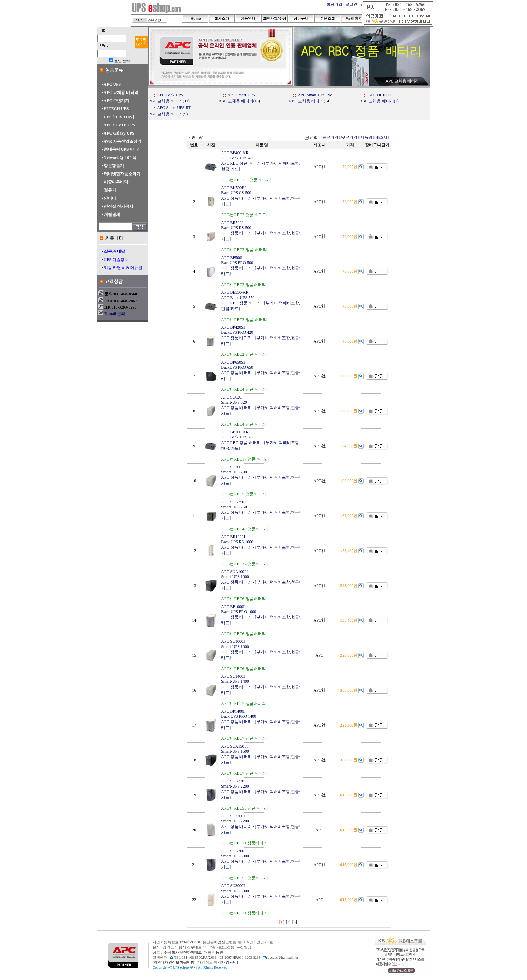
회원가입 (334, 4)
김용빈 (231, 963)
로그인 (351, 4)
